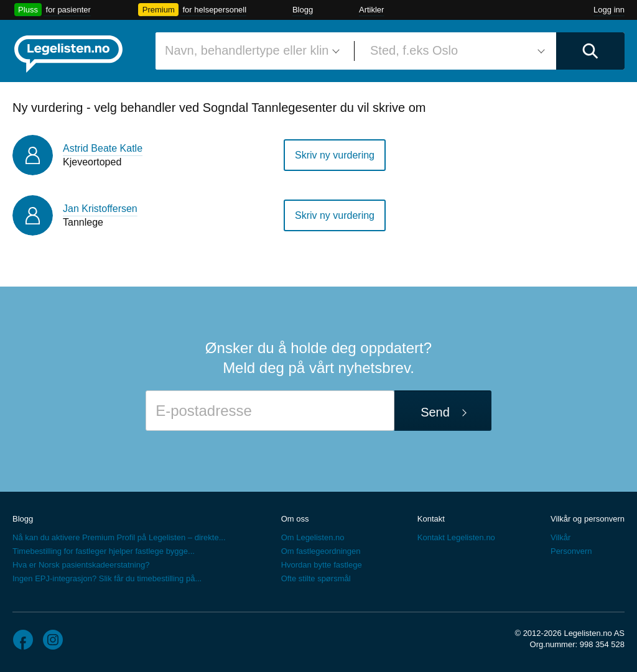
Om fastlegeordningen (321, 551)
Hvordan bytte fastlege (322, 565)
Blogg (303, 10)
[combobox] (250, 51)
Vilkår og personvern (588, 519)
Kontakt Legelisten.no (456, 537)
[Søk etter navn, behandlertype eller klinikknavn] (250, 51)
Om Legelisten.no (313, 537)
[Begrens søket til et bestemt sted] (455, 51)
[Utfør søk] (590, 51)
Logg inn (609, 10)
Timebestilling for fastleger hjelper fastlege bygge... (104, 551)
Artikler (371, 10)
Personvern (571, 551)
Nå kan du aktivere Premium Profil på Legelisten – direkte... (119, 537)
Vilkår (560, 537)
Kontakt (431, 519)
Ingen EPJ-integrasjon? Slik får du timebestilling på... (107, 578)
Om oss (295, 519)
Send (435, 412)
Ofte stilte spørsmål (316, 578)
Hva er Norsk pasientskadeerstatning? (81, 565)
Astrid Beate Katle (103, 148)
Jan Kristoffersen (100, 209)
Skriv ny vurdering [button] (335, 155)
